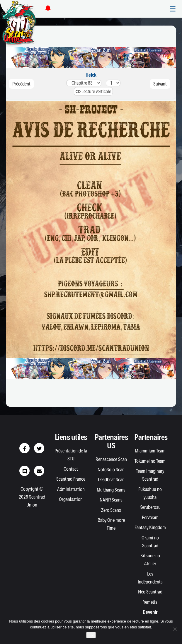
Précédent (21, 84)
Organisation (71, 499)
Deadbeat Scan (111, 479)
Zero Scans (111, 510)
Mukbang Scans (111, 490)
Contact (71, 469)
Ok (91, 635)
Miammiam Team (150, 451)
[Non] (175, 629)
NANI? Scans (111, 500)
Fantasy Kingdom (150, 527)
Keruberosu (150, 507)
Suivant (160, 84)
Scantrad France (71, 479)
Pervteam (150, 517)
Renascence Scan (111, 459)
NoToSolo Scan (111, 469)
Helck (91, 75)
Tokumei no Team (150, 461)
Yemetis (150, 602)
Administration (71, 489)
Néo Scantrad (150, 592)
